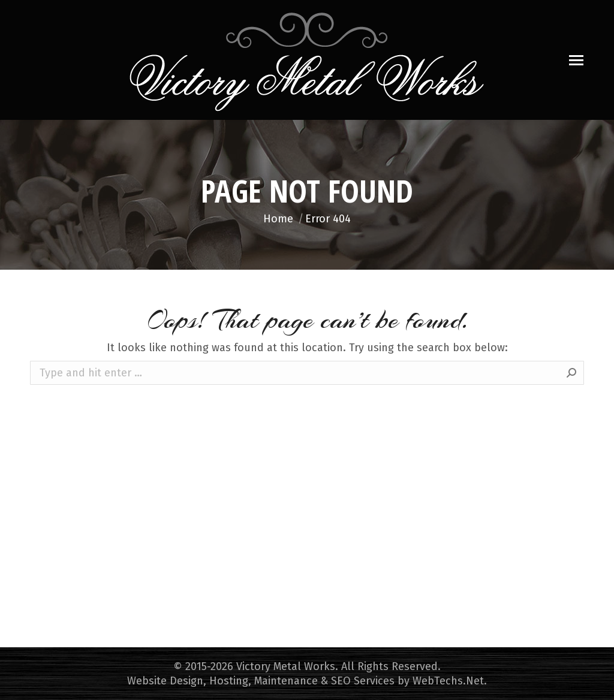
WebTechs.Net (448, 681)
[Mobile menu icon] (576, 60)
